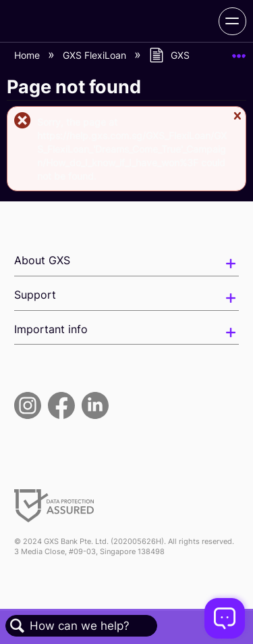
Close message (237, 122)
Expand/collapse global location (239, 52)
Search (18, 626)
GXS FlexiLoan (96, 55)
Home (28, 55)
